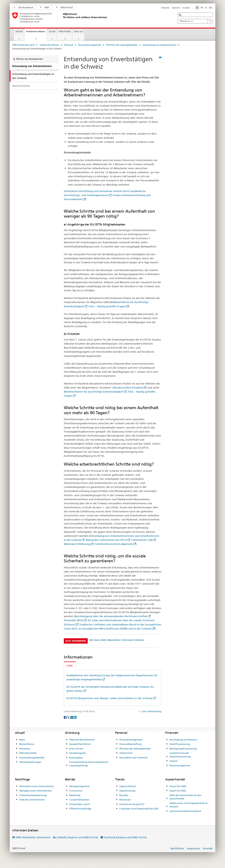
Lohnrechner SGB (142, 540)
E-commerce (76, 791)
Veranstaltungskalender (32, 758)
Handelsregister (78, 753)
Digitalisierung (127, 791)
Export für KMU (178, 791)
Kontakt (186, 8)
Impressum (194, 848)
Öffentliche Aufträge (80, 809)
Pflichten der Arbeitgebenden (122, 45)
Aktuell (19, 31)
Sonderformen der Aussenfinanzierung (180, 755)
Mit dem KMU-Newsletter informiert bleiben (117, 640)
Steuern (174, 761)
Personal (69, 45)
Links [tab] (70, 665)
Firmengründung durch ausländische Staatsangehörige (89, 764)
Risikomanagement (180, 765)
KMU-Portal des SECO (24, 45)
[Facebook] (65, 717)
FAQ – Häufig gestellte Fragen (107, 306)
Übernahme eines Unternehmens (36, 786)
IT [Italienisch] (206, 8)
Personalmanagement (90, 45)
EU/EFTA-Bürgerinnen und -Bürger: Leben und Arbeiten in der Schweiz (110, 698)
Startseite (165, 8)
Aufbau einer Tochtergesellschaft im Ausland (189, 805)
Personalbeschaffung (130, 744)
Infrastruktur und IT (80, 804)
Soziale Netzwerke (79, 800)
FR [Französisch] (202, 8)
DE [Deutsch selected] (197, 8)
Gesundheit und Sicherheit (133, 758)
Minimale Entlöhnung (77, 544)
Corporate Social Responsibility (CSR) (139, 809)
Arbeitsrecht (126, 753)
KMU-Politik (65, 31)
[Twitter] (69, 717)
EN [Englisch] (210, 8)
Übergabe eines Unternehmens (35, 791)
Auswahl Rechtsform (80, 744)
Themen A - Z (195, 21)
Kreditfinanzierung (180, 744)
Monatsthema (27, 744)
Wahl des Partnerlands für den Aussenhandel (185, 797)
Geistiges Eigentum (79, 786)
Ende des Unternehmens (32, 800)
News (22, 740)
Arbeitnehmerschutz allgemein (114, 544)
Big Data (124, 795)
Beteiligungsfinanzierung (183, 749)
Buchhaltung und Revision (183, 740)
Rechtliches (177, 848)
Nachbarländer (21, 86)
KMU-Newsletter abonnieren (33, 837)
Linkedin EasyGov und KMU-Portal (77, 837)
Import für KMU (178, 786)
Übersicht (176, 8)
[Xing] (72, 717)
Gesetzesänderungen (30, 762)
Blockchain (125, 800)
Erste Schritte (76, 749)
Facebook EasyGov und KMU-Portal (125, 837)
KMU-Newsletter (28, 753)
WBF (45, 7)
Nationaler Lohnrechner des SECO (106, 540)
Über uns (79, 31)
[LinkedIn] (75, 717)
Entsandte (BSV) (73, 620)
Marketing (75, 795)
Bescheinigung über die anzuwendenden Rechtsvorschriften (111, 616)
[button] (180, 15)
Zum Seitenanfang (151, 711)
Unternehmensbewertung (33, 795)
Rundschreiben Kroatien (128, 388)
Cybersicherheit (128, 786)
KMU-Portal (65, 7)
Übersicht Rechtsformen (82, 740)
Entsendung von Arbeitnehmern (160, 45)
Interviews (25, 749)
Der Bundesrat (24, 7)
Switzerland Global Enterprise (185, 811)
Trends (52, 31)
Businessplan (76, 758)
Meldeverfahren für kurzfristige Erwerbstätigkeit (94, 392)
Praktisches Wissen (36, 33)
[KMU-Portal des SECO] (62, 17)
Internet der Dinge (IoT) (132, 804)
